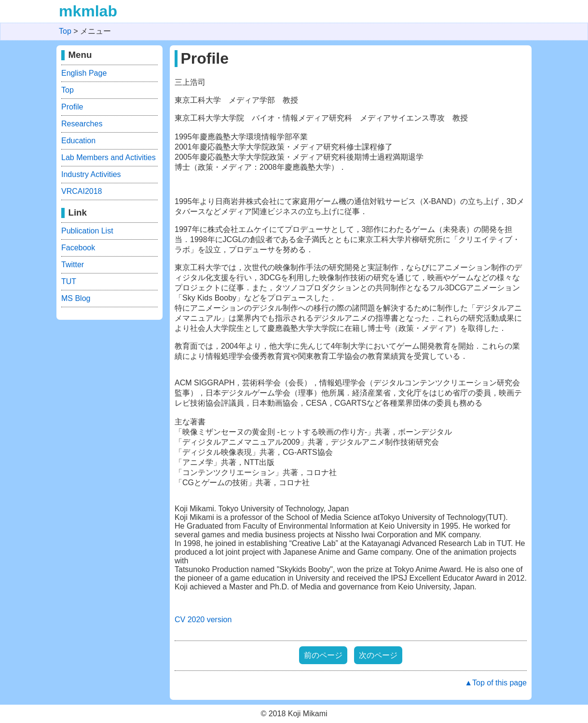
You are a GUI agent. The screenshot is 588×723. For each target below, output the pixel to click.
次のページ (378, 655)
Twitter (73, 265)
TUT (69, 281)
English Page (84, 73)
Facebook (78, 248)
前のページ (323, 655)
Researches (82, 124)
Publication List (87, 231)
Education (78, 141)
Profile (72, 107)
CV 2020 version (203, 620)
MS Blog (76, 298)
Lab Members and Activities (109, 157)
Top (68, 90)
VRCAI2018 (82, 191)
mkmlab (88, 11)
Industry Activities (91, 174)
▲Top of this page (496, 683)
